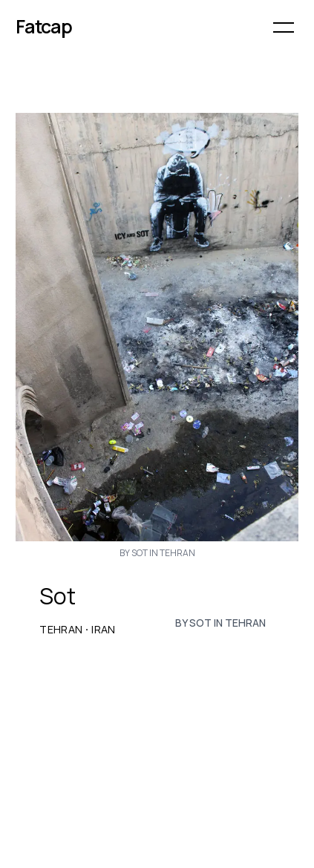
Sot (58, 596)
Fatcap (44, 26)
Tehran (61, 630)
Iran (103, 630)
